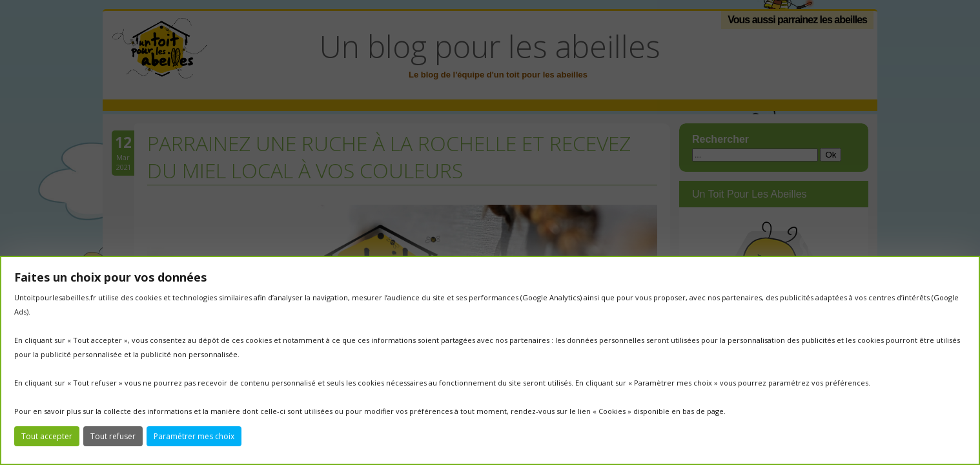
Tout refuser (113, 436)
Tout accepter (47, 436)
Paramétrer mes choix (194, 436)
